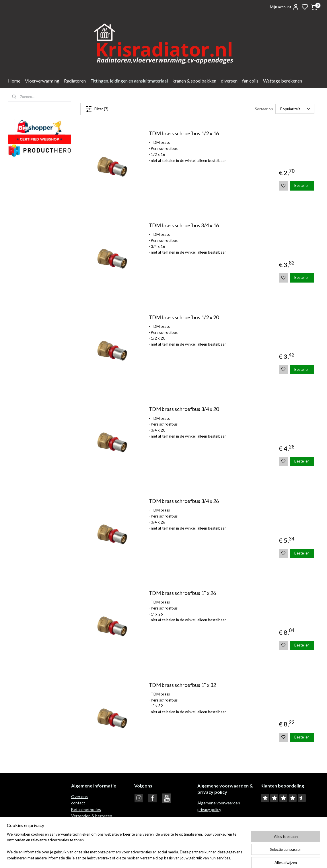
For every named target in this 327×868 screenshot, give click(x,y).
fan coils (250, 81)
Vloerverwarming (42, 81)
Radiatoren (75, 81)
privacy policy (209, 809)
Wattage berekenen (283, 81)
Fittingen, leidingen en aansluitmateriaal (129, 81)
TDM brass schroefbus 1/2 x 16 (183, 133)
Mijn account (285, 7)
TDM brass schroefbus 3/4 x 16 (183, 225)
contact (78, 803)
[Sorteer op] (295, 109)
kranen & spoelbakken (194, 81)
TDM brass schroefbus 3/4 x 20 (183, 409)
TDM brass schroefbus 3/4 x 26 (183, 501)
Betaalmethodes (86, 809)
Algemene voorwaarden (219, 803)
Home (14, 81)
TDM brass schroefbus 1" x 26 (182, 593)
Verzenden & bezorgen (92, 816)
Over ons (79, 797)
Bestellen (302, 185)
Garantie (79, 829)
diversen (229, 81)
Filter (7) (97, 109)
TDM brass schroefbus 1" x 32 (182, 685)
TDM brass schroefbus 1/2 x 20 (183, 317)
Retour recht (83, 822)
